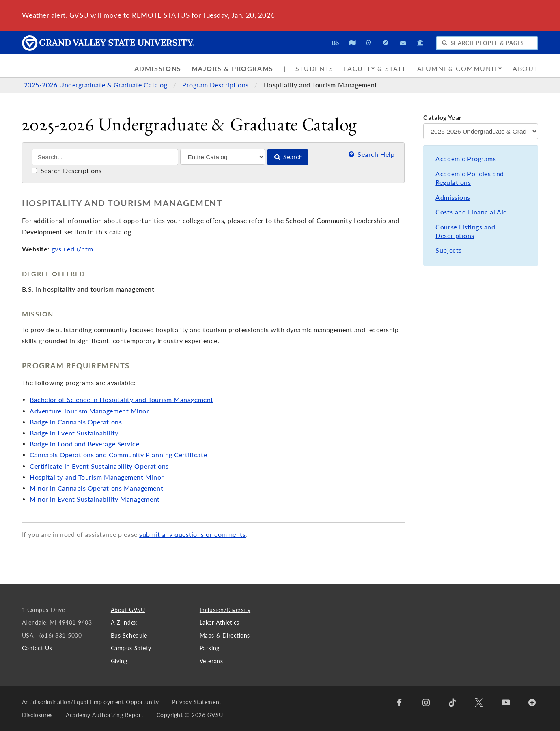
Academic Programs (466, 159)
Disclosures (37, 715)
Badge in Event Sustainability (74, 433)
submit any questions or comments (192, 534)
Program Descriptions (216, 85)
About (525, 69)
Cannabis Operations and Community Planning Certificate (118, 455)
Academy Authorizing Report (104, 715)
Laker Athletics (220, 622)
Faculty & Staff (375, 69)
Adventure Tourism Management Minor (89, 411)
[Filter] (223, 157)
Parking (210, 648)
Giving (119, 661)
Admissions (158, 69)
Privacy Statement (197, 702)
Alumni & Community (460, 69)
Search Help (371, 154)
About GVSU (128, 610)
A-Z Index (124, 622)
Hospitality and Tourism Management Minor (97, 477)
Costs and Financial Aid (471, 212)
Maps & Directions (225, 635)
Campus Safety (131, 648)
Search (288, 157)
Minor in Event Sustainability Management (95, 499)
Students (314, 69)
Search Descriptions (67, 171)
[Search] (105, 157)
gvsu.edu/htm (72, 249)
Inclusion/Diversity (225, 610)
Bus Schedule (129, 635)
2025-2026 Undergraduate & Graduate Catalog (97, 85)
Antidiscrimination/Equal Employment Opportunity (90, 702)
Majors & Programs (233, 69)
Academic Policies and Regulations (470, 178)
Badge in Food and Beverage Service (84, 444)
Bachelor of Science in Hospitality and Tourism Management (122, 400)
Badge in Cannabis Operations (76, 422)
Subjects (448, 250)
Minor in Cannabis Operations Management (96, 488)
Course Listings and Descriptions (465, 231)
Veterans (211, 661)
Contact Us (37, 648)
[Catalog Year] (481, 131)
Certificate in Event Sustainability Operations (99, 466)
